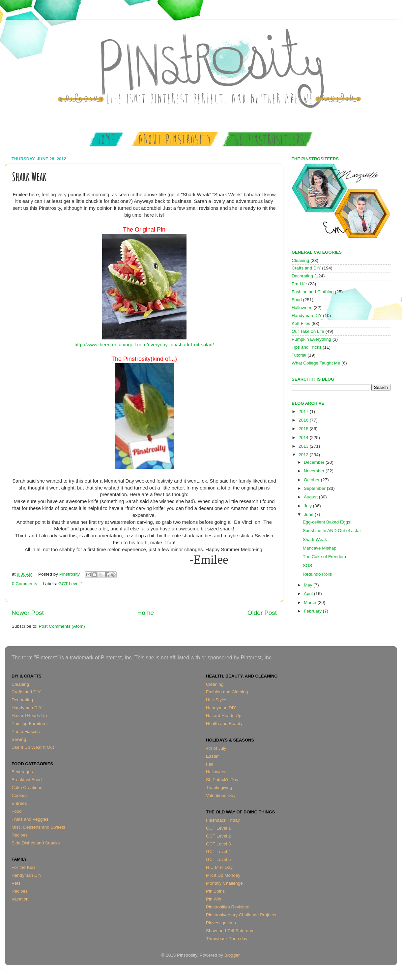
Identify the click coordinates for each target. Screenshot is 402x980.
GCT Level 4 (218, 852)
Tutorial (299, 355)
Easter (212, 756)
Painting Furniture (29, 724)
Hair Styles (217, 700)
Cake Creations (27, 788)
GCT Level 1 (71, 584)
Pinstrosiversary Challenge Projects (241, 915)
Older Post (262, 613)
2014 (304, 438)
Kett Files (301, 323)
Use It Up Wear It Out (33, 747)
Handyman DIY (307, 316)
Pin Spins (215, 891)
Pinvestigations (221, 923)
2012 (304, 455)
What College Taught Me (316, 363)
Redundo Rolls (317, 574)
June (309, 514)
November (315, 471)
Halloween (302, 308)
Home (146, 613)
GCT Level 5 (218, 859)
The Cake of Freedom (324, 557)
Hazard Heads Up (29, 716)
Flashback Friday (223, 820)
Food (297, 300)
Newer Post (28, 613)
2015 (304, 429)
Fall (210, 764)
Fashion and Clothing (313, 292)
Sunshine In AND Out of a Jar (332, 531)
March (311, 602)
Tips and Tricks (306, 347)
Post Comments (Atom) (62, 626)
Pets (16, 883)
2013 (304, 446)
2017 (304, 411)
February (313, 611)
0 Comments (25, 584)
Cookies (20, 795)
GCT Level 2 (218, 836)
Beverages (22, 772)
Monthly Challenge (224, 883)
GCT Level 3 (218, 844)
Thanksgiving (219, 788)
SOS (308, 566)
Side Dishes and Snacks (36, 843)
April (309, 594)
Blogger (232, 955)
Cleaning (300, 260)
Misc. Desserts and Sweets (38, 827)
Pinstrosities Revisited (228, 907)
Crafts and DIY (306, 268)
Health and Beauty (224, 724)
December (315, 462)
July (308, 506)
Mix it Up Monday (223, 875)
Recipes (20, 835)
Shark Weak (315, 539)
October (312, 480)
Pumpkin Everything (311, 339)
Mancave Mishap (320, 548)
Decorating (302, 276)
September (315, 488)
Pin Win (214, 899)
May (309, 585)
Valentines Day (221, 795)
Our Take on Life (308, 331)
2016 (304, 420)
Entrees (19, 803)
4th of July (216, 748)
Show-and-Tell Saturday (230, 931)
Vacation (20, 899)
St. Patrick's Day (222, 780)
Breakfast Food (27, 780)
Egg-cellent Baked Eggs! (327, 522)
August (311, 497)
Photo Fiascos (26, 731)
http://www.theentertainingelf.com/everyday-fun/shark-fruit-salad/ (144, 345)
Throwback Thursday (227, 939)
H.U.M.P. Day (219, 867)
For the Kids (24, 867)
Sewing (19, 739)
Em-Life (299, 284)
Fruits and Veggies (30, 819)
